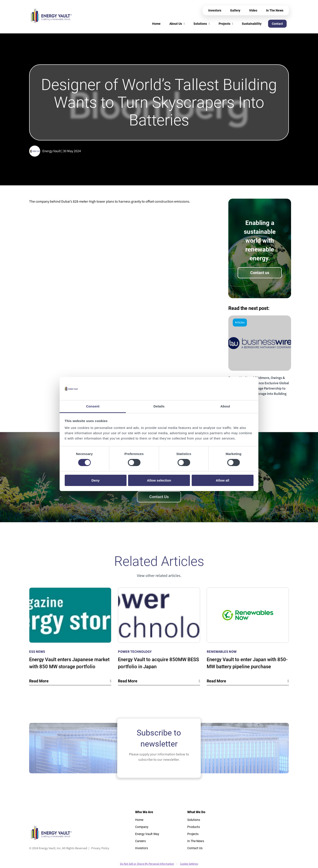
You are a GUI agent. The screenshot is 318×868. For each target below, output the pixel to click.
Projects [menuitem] (224, 24)
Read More (39, 681)
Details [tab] (159, 406)
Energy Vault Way (147, 834)
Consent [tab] (93, 406)
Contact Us (159, 497)
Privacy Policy (100, 848)
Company (142, 827)
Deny (96, 480)
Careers (140, 841)
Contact (277, 24)
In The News (275, 10)
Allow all (222, 480)
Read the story (241, 408)
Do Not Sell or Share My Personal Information (147, 864)
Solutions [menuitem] (200, 24)
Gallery (235, 10)
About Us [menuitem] (176, 24)
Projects (193, 834)
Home (139, 820)
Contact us (260, 273)
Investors (215, 10)
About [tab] (225, 406)
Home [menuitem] (156, 24)
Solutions (194, 820)
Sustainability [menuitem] (252, 24)
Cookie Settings (189, 864)
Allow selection (159, 480)
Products (194, 827)
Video (253, 10)
